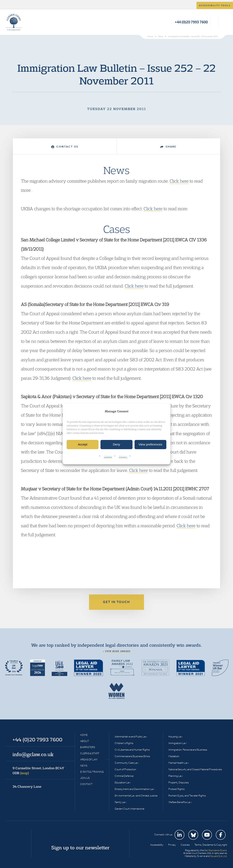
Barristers (88, 747)
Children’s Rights (124, 743)
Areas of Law (89, 759)
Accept (83, 445)
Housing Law (175, 737)
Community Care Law (127, 763)
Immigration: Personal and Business (188, 750)
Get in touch (116, 602)
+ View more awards (117, 651)
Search (214, 22)
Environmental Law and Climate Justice (136, 796)
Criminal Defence (124, 776)
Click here (179, 181)
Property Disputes (179, 782)
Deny (116, 445)
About (85, 741)
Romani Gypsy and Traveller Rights (187, 796)
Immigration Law (178, 743)
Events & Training (92, 772)
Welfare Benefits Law (180, 802)
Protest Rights (176, 789)
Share (168, 147)
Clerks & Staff (90, 753)
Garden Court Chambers (14, 22)
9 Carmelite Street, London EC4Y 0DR (38, 770)
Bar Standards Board (215, 850)
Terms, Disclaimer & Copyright (211, 845)
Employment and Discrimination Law (135, 789)
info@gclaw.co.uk (33, 754)
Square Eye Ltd (218, 856)
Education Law (123, 782)
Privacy (123, 456)
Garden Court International (129, 809)
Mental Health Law (179, 763)
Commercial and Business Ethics (132, 756)
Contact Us (65, 147)
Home (84, 735)
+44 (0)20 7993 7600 (191, 22)
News (84, 766)
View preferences (151, 445)
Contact (86, 784)
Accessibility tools (215, 5)
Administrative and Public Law (131, 737)
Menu (223, 22)
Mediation (174, 756)
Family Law (120, 802)
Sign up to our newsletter (80, 848)
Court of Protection (125, 769)
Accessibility (157, 845)
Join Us (85, 778)
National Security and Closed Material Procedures (195, 769)
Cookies (108, 456)
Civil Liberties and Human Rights (132, 750)
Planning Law (176, 776)
